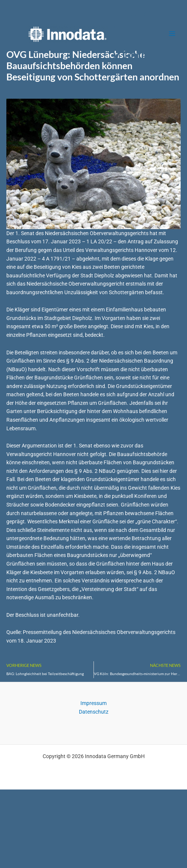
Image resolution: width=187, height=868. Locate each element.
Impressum (93, 703)
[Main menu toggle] (172, 34)
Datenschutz (94, 712)
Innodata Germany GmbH (135, 34)
